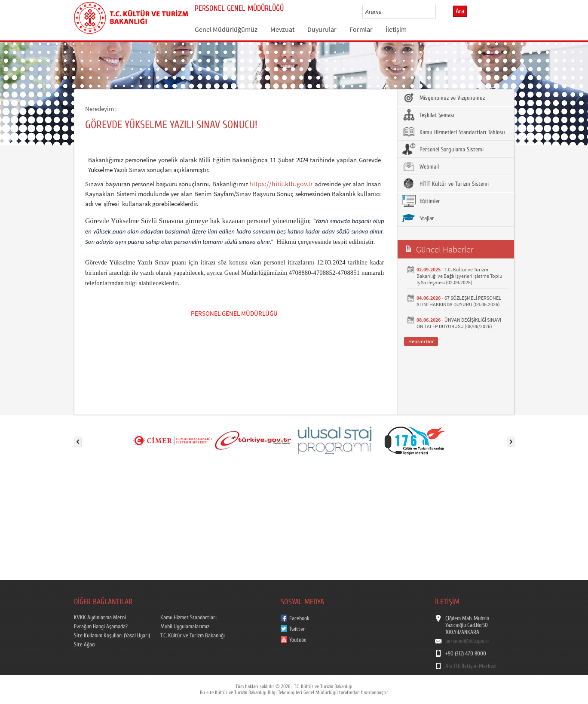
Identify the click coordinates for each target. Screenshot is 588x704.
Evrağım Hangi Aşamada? (101, 627)
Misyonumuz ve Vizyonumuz (443, 98)
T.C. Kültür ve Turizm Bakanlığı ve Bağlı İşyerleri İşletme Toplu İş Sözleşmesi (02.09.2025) (459, 276)
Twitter (297, 629)
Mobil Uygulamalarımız (185, 627)
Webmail (420, 166)
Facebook (299, 618)
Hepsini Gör (421, 341)
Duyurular (322, 29)
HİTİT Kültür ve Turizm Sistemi (445, 184)
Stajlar (418, 218)
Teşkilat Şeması (428, 115)
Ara (460, 11)
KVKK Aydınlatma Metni (100, 618)
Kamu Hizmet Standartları (188, 618)
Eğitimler (421, 201)
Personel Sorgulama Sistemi (443, 149)
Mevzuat (282, 29)
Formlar (361, 29)
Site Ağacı (85, 645)
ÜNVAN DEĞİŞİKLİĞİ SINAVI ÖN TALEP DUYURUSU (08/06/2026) (459, 323)
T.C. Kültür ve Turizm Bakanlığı (193, 636)
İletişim (396, 29)
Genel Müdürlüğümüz (226, 29)
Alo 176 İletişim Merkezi (471, 666)
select (438, 12)
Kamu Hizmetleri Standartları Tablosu (453, 132)
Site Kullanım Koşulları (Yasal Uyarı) (112, 636)
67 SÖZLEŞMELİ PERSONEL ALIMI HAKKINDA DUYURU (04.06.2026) (459, 301)
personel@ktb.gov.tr (467, 641)
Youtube (298, 640)
